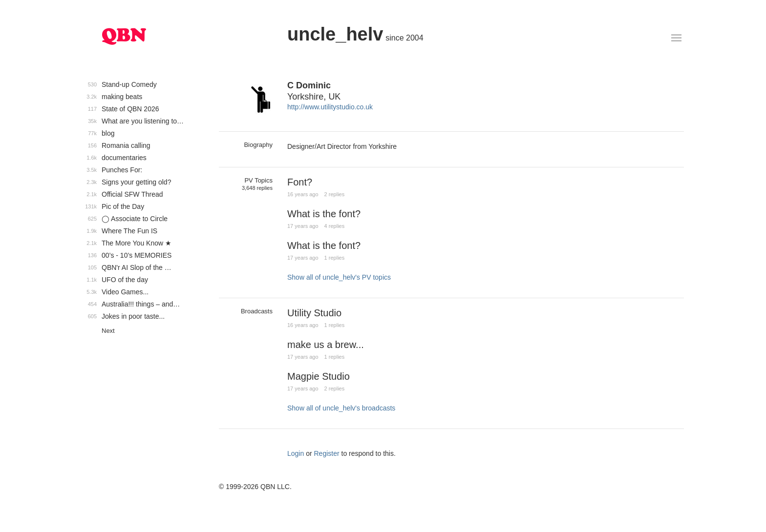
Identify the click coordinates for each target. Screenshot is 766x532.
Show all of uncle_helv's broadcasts (341, 408)
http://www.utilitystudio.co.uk (330, 107)
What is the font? (324, 214)
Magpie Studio (319, 376)
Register (327, 453)
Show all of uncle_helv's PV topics (339, 277)
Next (108, 331)
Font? (300, 182)
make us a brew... (326, 345)
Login (296, 453)
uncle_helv (335, 34)
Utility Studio (314, 313)
